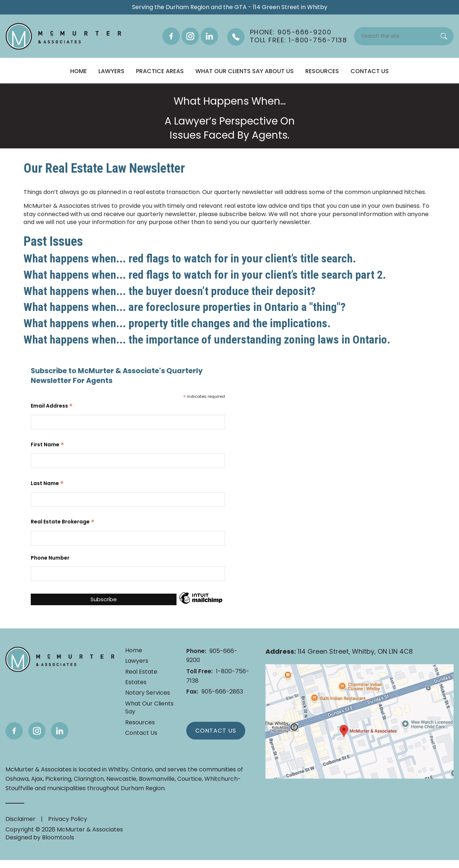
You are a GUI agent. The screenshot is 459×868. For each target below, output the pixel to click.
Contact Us (370, 71)
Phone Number (50, 558)
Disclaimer (20, 819)
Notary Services (148, 693)
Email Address (52, 405)
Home (78, 71)
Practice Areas (160, 71)
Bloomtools (58, 837)
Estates (136, 682)
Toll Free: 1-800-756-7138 (299, 40)
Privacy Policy (68, 819)
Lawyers (111, 71)
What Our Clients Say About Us (245, 71)
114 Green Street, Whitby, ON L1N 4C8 (339, 652)
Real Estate (141, 672)
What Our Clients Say (149, 708)
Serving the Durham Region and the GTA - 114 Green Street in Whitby (230, 7)
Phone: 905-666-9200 (291, 32)
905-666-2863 (215, 692)
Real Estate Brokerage (63, 521)
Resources (322, 71)
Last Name (47, 483)
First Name (47, 444)
